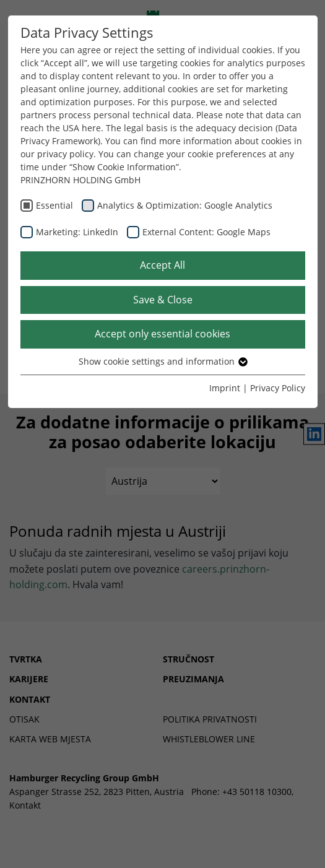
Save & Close (163, 300)
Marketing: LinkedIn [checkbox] (77, 232)
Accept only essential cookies (162, 334)
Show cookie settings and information (162, 361)
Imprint (225, 388)
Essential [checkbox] (54, 205)
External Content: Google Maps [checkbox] (206, 232)
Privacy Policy (278, 388)
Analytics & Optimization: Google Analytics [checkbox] (185, 205)
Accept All (162, 265)
